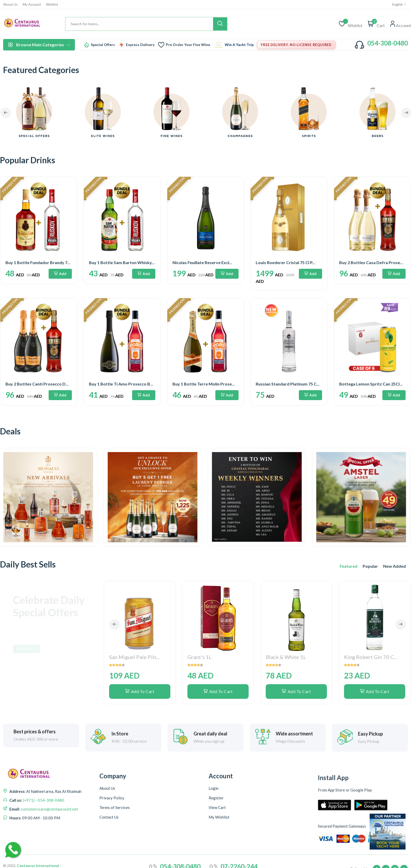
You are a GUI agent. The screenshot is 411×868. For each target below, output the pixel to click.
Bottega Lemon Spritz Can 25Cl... (371, 384)
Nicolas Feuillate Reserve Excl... (202, 262)
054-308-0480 (388, 43)
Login (214, 818)
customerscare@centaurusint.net (49, 817)
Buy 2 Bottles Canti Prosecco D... (37, 384)
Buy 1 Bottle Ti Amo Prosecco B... (121, 384)
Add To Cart (140, 619)
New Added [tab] (394, 566)
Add (60, 274)
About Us (10, 5)
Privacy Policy (112, 817)
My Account (32, 5)
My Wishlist (219, 846)
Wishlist (52, 5)
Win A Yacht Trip (239, 45)
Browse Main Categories (39, 45)
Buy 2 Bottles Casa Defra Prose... (371, 262)
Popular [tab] (370, 566)
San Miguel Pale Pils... (135, 584)
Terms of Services (115, 826)
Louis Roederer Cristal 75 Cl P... (285, 262)
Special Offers (103, 45)
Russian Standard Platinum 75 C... (288, 384)
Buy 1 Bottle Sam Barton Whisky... (122, 262)
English (399, 4)
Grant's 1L (200, 584)
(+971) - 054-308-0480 (43, 808)
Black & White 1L (287, 584)
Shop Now (27, 649)
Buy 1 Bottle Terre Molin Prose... (204, 384)
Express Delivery (140, 45)
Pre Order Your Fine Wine (188, 45)
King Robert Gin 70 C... (371, 584)
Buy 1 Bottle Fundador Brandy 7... (38, 262)
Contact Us (109, 836)
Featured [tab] (349, 566)
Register (216, 827)
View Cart (217, 837)
